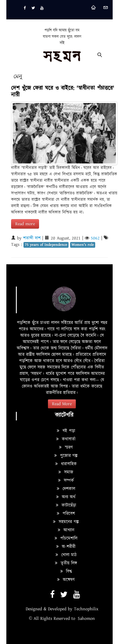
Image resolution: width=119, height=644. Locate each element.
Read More (62, 404)
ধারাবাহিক (66, 464)
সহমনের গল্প (66, 522)
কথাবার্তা (66, 439)
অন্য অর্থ (66, 497)
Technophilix (86, 609)
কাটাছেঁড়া (66, 505)
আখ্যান (66, 530)
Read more (25, 224)
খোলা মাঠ (66, 555)
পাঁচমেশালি (66, 538)
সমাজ (66, 472)
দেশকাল (66, 489)
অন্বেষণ (66, 580)
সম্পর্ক (66, 481)
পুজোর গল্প (66, 456)
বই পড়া (66, 431)
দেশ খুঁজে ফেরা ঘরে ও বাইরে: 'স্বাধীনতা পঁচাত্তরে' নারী (63, 92)
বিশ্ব (66, 571)
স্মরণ (66, 447)
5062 (95, 238)
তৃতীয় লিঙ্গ (66, 563)
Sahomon (86, 619)
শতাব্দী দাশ (32, 238)
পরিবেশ (66, 514)
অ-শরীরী (66, 547)
